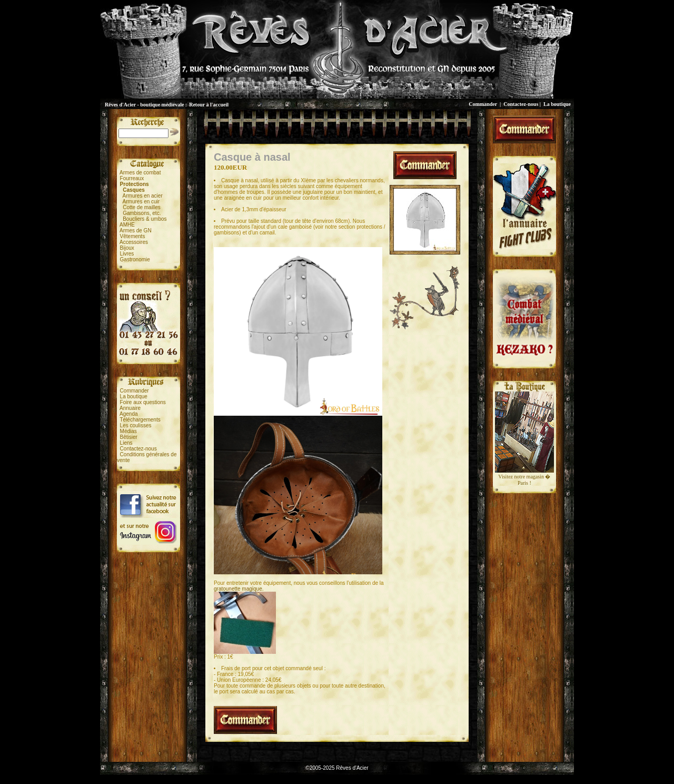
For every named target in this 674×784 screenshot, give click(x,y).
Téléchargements (140, 420)
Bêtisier (129, 437)
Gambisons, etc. (142, 213)
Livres (127, 254)
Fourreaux (132, 178)
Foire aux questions (143, 402)
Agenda (128, 414)
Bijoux (127, 248)
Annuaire (130, 408)
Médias (128, 431)
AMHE (127, 225)
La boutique (557, 104)
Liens (126, 443)
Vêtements (133, 236)
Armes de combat (140, 173)
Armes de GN (136, 231)
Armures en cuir (141, 202)
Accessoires (134, 242)
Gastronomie (135, 259)
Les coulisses (136, 425)
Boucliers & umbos (145, 219)
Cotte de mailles (142, 207)
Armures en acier (143, 196)
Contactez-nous (521, 104)
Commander (483, 104)
